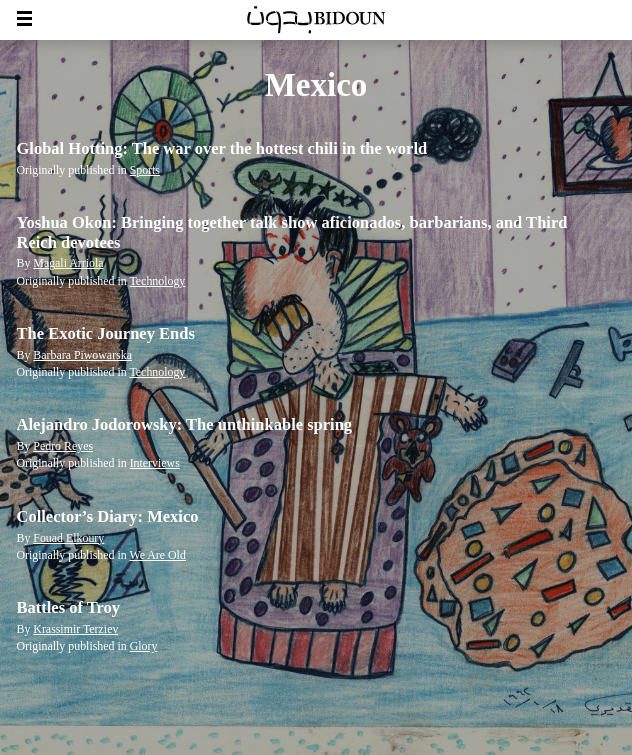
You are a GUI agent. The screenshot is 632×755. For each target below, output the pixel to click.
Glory (144, 646)
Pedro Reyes (63, 446)
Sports (145, 170)
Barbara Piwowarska (82, 355)
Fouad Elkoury (68, 538)
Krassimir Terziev (75, 629)
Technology (157, 281)
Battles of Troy (69, 607)
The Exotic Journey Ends (106, 333)
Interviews (155, 463)
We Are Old (157, 555)
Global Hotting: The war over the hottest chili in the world (222, 148)
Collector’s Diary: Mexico (108, 516)
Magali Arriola (68, 263)
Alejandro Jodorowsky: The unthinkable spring (185, 424)
